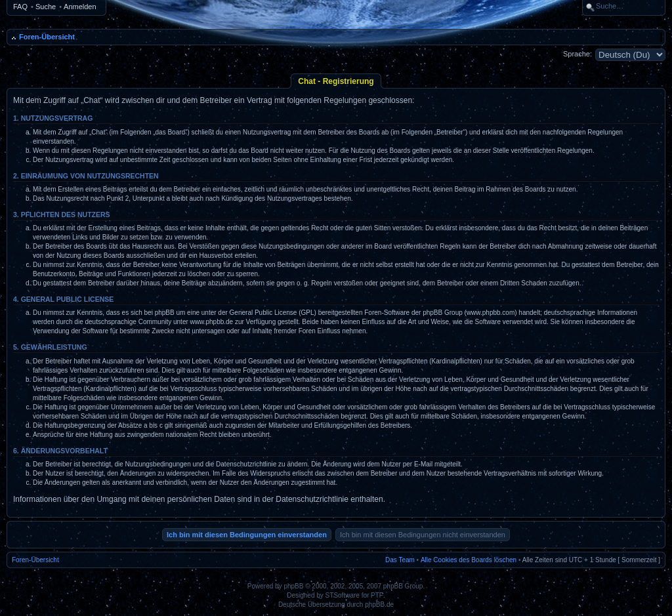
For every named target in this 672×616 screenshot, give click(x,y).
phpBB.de (379, 605)
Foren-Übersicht (47, 37)
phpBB (293, 586)
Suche (46, 7)
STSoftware (343, 595)
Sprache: (577, 54)
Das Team (400, 560)
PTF (377, 595)
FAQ (20, 7)
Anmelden (80, 7)
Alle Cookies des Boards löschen (469, 560)
